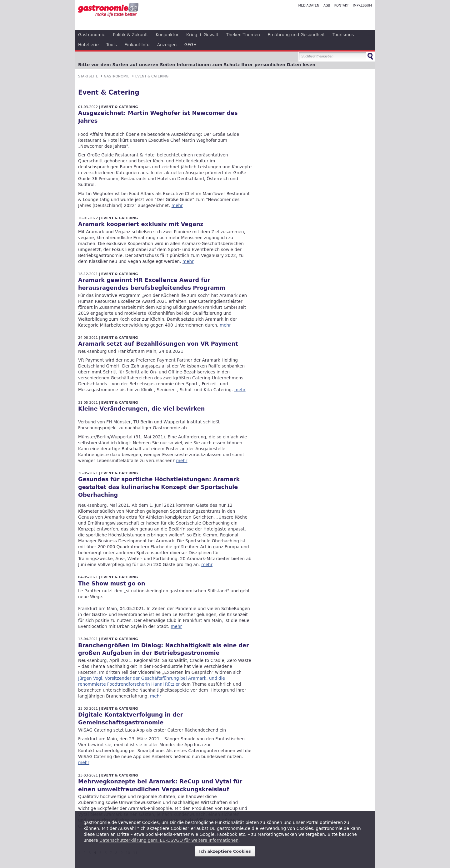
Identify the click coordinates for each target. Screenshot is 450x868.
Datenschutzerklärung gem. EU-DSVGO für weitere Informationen (169, 840)
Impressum (362, 5)
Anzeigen (167, 45)
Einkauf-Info (137, 45)
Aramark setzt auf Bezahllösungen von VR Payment (158, 344)
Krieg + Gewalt (202, 35)
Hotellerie (88, 45)
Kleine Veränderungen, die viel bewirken (141, 409)
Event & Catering (152, 76)
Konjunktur (167, 35)
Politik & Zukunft (131, 35)
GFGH (190, 45)
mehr (177, 205)
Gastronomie (92, 35)
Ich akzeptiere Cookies (225, 851)
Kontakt (342, 5)
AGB (327, 5)
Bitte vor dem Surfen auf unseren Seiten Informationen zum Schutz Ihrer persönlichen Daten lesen (197, 65)
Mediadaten (309, 5)
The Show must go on (112, 584)
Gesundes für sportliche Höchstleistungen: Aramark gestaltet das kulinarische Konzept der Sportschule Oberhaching (159, 487)
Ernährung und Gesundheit (296, 35)
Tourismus (343, 35)
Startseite (88, 76)
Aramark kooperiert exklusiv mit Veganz (141, 224)
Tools (112, 45)
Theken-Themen (243, 35)
